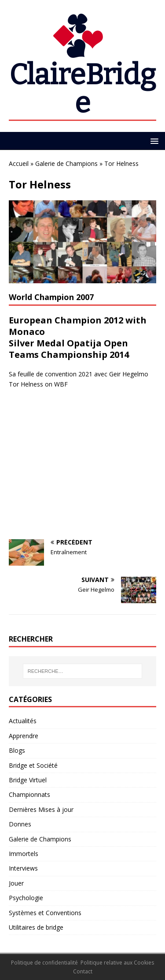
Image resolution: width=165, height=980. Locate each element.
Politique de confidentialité (44, 963)
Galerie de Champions (66, 163)
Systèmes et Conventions (45, 913)
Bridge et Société (33, 765)
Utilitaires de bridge (36, 927)
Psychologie (26, 898)
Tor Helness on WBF (38, 384)
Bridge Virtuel (28, 780)
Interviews (23, 868)
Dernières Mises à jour (41, 809)
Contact (83, 971)
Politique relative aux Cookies (117, 963)
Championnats (29, 794)
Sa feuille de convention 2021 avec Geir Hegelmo (79, 374)
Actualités (23, 721)
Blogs (17, 750)
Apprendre (24, 736)
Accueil (19, 163)
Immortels (24, 854)
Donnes (20, 824)
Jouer (16, 883)
